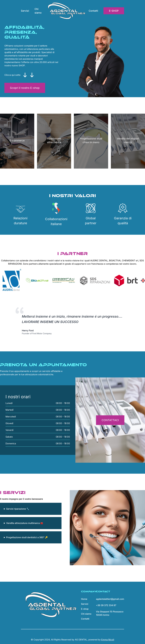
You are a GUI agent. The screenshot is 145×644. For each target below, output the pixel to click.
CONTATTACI (110, 420)
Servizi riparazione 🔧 (18, 509)
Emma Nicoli (108, 640)
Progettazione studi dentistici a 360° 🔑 (27, 537)
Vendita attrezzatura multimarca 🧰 (25, 523)
